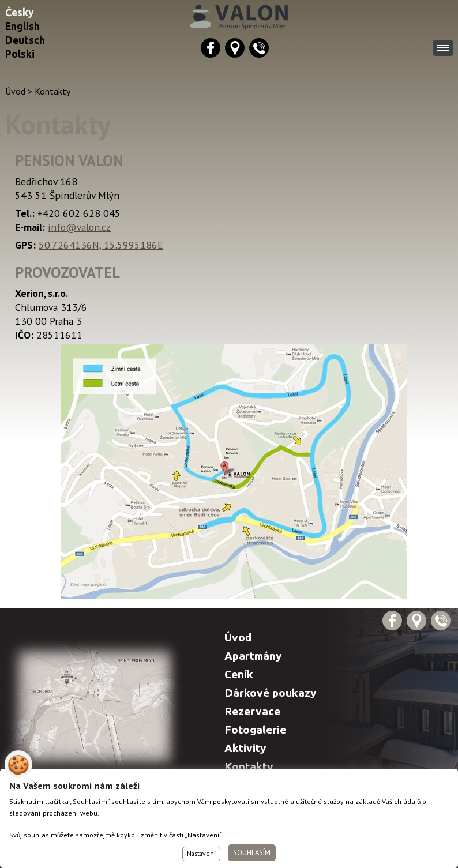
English (22, 26)
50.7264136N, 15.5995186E (101, 245)
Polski (20, 54)
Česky (20, 12)
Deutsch (25, 40)
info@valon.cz (79, 227)
